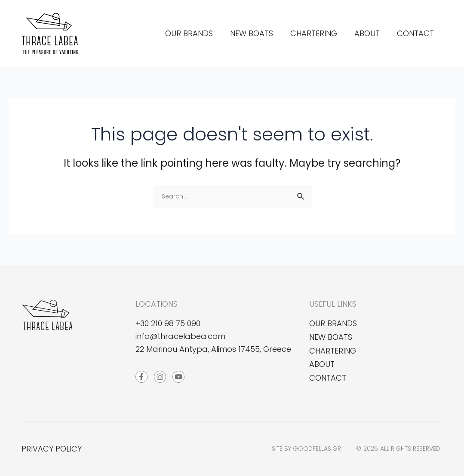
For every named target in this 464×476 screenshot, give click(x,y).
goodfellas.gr (317, 449)
